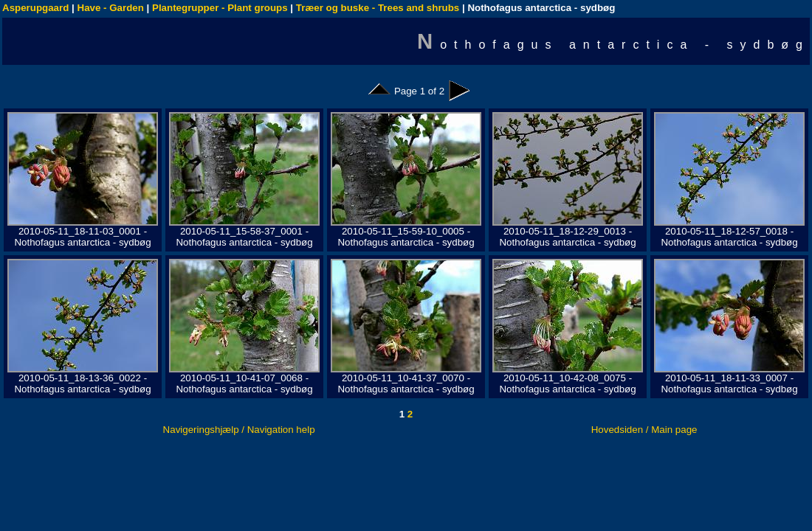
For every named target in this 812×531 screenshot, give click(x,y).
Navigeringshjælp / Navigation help (239, 430)
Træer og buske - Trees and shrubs (378, 8)
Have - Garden (111, 8)
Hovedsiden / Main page (644, 430)
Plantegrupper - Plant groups (220, 8)
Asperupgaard (35, 8)
